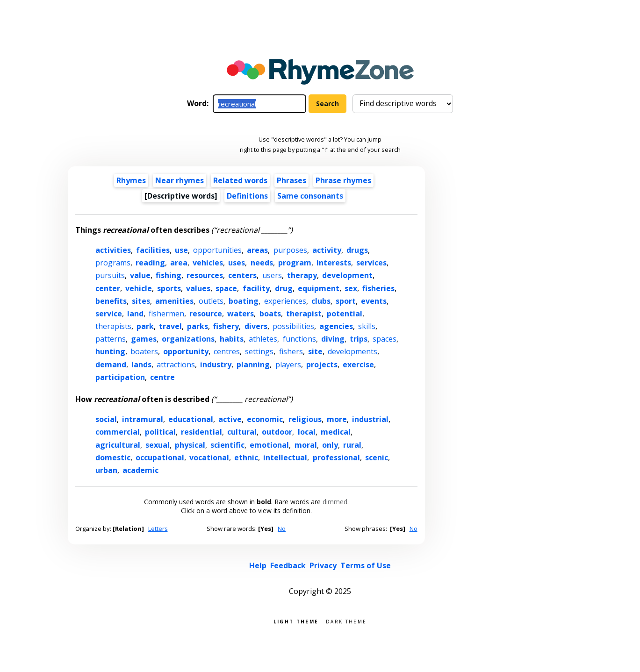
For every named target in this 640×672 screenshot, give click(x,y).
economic (265, 419)
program (295, 263)
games (144, 339)
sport (346, 301)
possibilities (293, 326)
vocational (209, 458)
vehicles (208, 263)
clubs (321, 301)
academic (140, 470)
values (198, 288)
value (140, 275)
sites (141, 301)
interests (334, 263)
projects (322, 365)
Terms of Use (366, 565)
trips (359, 339)
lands (141, 365)
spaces (385, 339)
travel (170, 326)
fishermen (166, 314)
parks (198, 326)
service (109, 314)
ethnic (246, 458)
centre (162, 377)
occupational (160, 458)
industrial (370, 419)
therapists (113, 326)
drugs (357, 250)
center (108, 288)
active (230, 419)
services (371, 263)
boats (270, 314)
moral (306, 445)
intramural (143, 419)
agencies (336, 326)
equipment (319, 288)
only (330, 445)
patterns (111, 339)
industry (216, 365)
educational (191, 419)
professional (336, 458)
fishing (169, 275)
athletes (263, 339)
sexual (158, 445)
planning (253, 365)
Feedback (288, 565)
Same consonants (310, 196)
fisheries (378, 288)
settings (259, 351)
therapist (304, 314)
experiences (285, 301)
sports (169, 288)
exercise (358, 365)
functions (299, 339)
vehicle (139, 288)
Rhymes (131, 180)
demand (111, 365)
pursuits (110, 275)
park (145, 326)
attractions (176, 365)
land (135, 314)
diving (333, 339)
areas (257, 250)
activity (327, 250)
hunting (110, 351)
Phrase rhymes (343, 180)
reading (150, 263)
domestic (113, 458)
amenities (174, 301)
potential (345, 314)
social (106, 419)
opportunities (217, 250)
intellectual (285, 458)
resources (205, 275)
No (282, 529)
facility (256, 288)
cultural (242, 432)
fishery (226, 326)
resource (206, 314)
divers (256, 326)
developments (352, 351)
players (288, 365)
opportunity (186, 351)
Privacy (323, 565)
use (181, 250)
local (307, 432)
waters (241, 314)
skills (367, 326)
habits (232, 339)
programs (113, 263)
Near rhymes (180, 180)
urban (106, 470)
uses (237, 263)
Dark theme (346, 621)
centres (227, 351)
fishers (291, 351)
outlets (211, 301)
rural (352, 445)
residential (201, 432)
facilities (153, 250)
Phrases (291, 180)
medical (336, 432)
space (226, 288)
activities (113, 250)
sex (351, 288)
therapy (302, 275)
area (179, 263)
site (315, 351)
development (347, 275)
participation (120, 377)
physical (190, 445)
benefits (111, 301)
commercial (118, 432)
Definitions (247, 196)
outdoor (277, 432)
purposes (290, 250)
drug (284, 288)
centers (242, 275)
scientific (227, 445)
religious (305, 419)
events (374, 301)
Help (258, 565)
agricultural (118, 445)
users (272, 275)
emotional (269, 445)
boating (244, 301)
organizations (188, 339)
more (337, 419)
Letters (158, 529)
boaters (144, 351)
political (160, 432)
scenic (377, 458)
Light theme (296, 621)
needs (262, 263)
